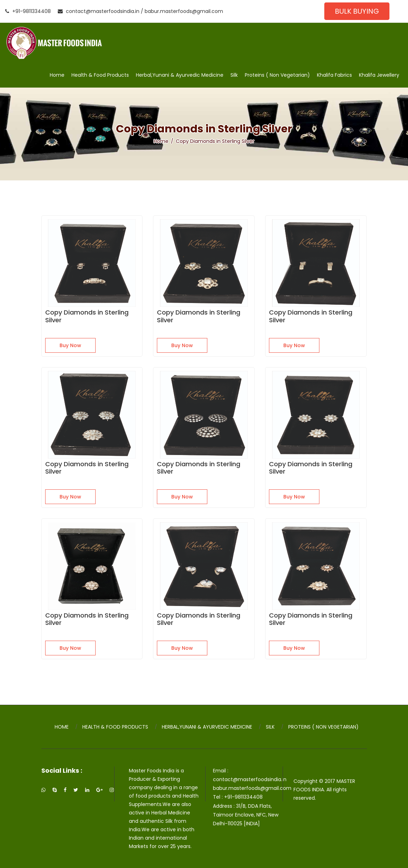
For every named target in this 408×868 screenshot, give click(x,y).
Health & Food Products (100, 75)
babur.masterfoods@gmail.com (184, 11)
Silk (234, 75)
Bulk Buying (357, 11)
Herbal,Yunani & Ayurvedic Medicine (180, 75)
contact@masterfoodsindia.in (99, 11)
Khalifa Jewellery (379, 75)
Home (57, 75)
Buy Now (70, 345)
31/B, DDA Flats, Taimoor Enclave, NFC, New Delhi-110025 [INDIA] (246, 815)
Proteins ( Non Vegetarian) (277, 75)
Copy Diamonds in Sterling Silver (87, 316)
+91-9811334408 (28, 11)
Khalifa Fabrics (334, 75)
